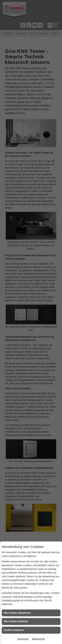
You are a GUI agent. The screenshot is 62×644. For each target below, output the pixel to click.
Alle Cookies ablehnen (16, 621)
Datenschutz (38, 639)
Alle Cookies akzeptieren (17, 613)
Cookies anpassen (14, 630)
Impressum (23, 639)
